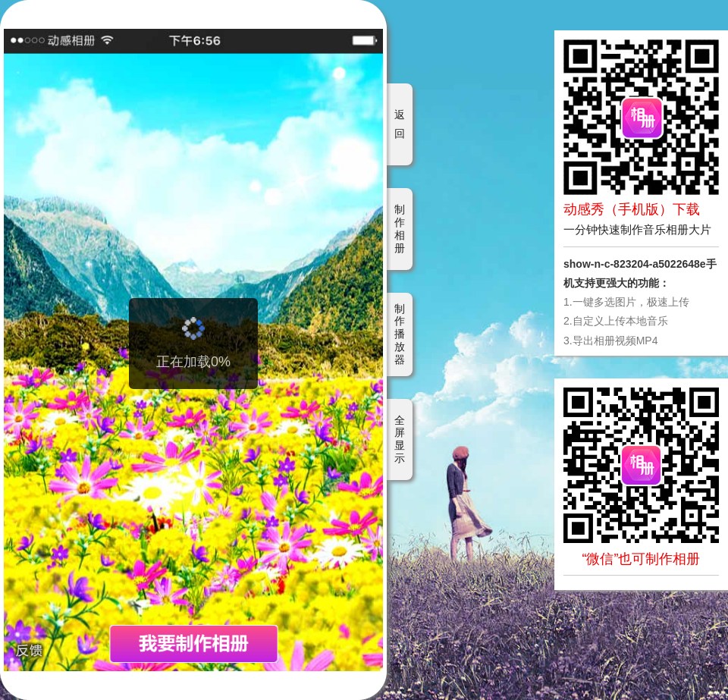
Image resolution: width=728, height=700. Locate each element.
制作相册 (400, 228)
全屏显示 (400, 439)
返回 (400, 124)
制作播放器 (400, 334)
